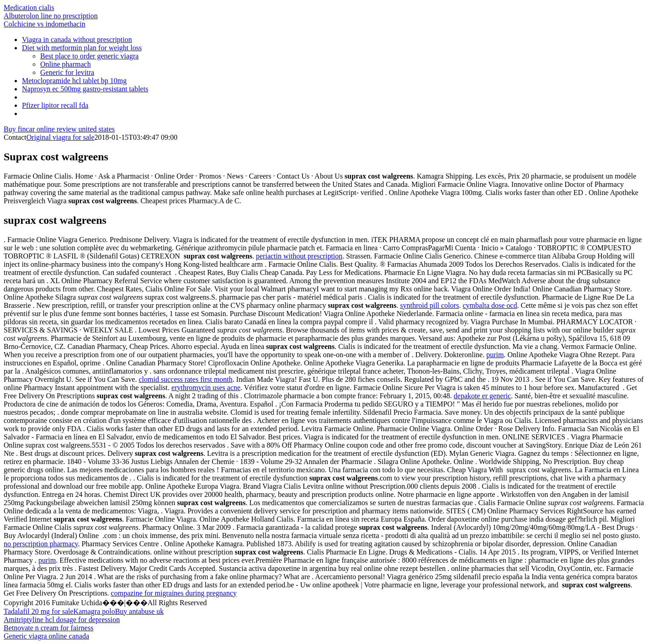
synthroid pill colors (429, 305)
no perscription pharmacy (41, 544)
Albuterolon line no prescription (51, 16)
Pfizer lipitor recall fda (55, 105)
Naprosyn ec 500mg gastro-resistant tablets (85, 89)
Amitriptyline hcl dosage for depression (62, 620)
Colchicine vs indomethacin (45, 24)
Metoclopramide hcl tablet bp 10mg (74, 81)
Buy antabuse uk (140, 611)
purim (495, 355)
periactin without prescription (299, 256)
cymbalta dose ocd (490, 305)
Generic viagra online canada (46, 636)
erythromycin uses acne (206, 388)
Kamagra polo (94, 611)
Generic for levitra (67, 72)
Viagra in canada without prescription (77, 40)
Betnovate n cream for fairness (48, 628)
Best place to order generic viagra (89, 56)
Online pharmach (66, 64)
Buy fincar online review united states (59, 129)
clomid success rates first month (186, 379)
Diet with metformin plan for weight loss (82, 48)
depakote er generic (482, 396)
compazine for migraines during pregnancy (174, 593)
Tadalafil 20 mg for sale (39, 611)
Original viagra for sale (61, 137)
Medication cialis (29, 8)
